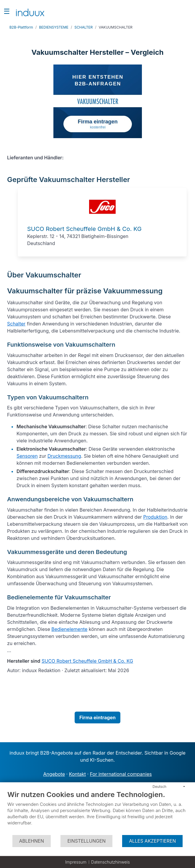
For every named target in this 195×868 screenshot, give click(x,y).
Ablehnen (32, 841)
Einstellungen (86, 841)
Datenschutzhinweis (110, 862)
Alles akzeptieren (152, 841)
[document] (97, 812)
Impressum (76, 862)
